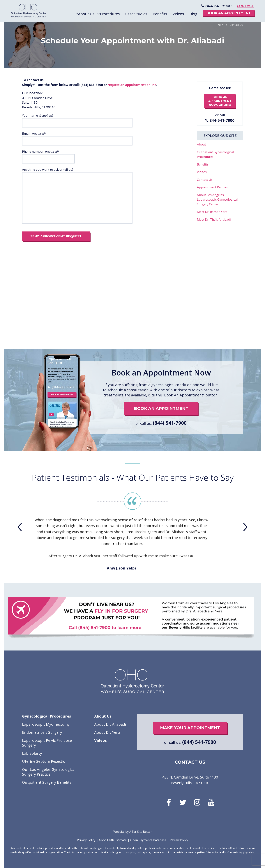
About (201, 144)
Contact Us (205, 180)
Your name (30, 116)
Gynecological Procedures (47, 716)
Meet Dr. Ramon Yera (212, 212)
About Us (103, 716)
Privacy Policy (86, 840)
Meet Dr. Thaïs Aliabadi (214, 219)
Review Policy (179, 840)
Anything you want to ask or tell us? (48, 170)
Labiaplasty (32, 753)
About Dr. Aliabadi (110, 724)
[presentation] (20, 527)
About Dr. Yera (107, 732)
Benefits (203, 164)
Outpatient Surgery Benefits (47, 782)
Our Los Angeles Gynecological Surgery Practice (49, 772)
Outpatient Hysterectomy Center (29, 11)
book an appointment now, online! (220, 101)
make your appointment (190, 728)
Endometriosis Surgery (42, 732)
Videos (202, 172)
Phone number (33, 152)
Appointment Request (213, 187)
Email (26, 134)
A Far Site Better (141, 832)
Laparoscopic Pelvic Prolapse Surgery (47, 743)
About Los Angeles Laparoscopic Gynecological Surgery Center (217, 200)
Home (219, 25)
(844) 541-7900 (170, 423)
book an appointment (161, 408)
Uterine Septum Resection (45, 761)
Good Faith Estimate (113, 840)
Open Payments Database (148, 840)
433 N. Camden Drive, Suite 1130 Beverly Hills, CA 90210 (190, 780)
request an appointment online (132, 85)
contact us (190, 762)
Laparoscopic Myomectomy (46, 724)
